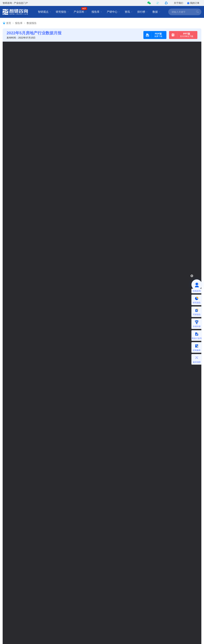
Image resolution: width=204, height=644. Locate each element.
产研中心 (113, 12)
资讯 (129, 12)
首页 (9, 23)
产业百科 (80, 12)
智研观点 (45, 12)
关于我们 (178, 3)
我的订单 (193, 3)
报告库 (97, 12)
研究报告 (62, 12)
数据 (156, 12)
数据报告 (32, 23)
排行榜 (143, 12)
